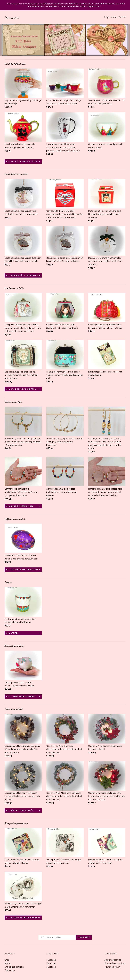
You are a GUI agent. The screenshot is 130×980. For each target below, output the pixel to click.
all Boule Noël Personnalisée (24, 275)
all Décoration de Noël (20, 810)
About (113, 17)
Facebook (51, 960)
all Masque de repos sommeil (23, 918)
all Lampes (12, 633)
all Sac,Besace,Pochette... (21, 389)
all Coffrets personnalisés (22, 570)
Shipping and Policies (14, 967)
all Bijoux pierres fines (20, 506)
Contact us (10, 970)
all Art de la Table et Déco (22, 161)
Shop (106, 17)
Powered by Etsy (112, 967)
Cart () (122, 17)
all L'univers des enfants (21, 697)
